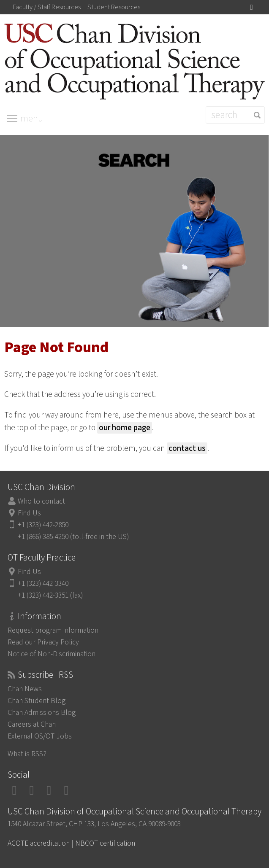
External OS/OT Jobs (40, 736)
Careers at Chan (32, 724)
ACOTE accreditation (39, 843)
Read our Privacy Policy (43, 642)
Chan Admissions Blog (42, 713)
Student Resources (114, 7)
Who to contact (41, 501)
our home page (125, 428)
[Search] (235, 115)
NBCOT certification (105, 843)
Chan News (25, 689)
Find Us (29, 513)
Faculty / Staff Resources (47, 7)
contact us (187, 448)
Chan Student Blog (37, 701)
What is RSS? (27, 754)
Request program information (53, 630)
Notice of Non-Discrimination (52, 654)
